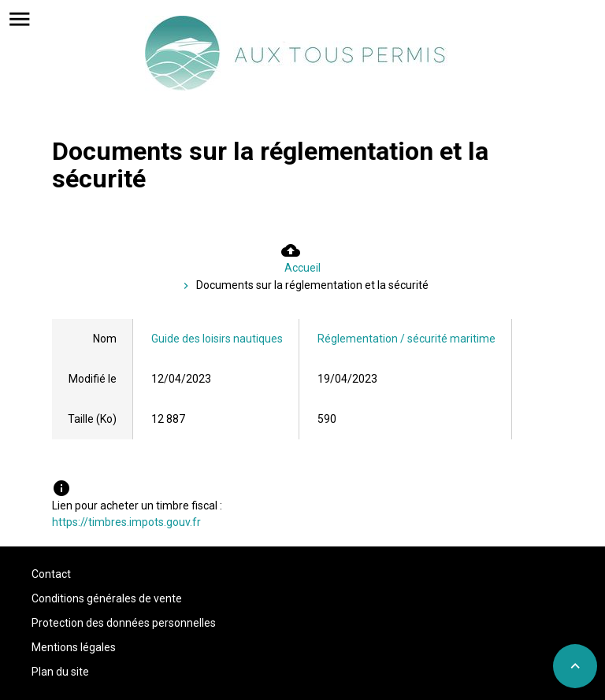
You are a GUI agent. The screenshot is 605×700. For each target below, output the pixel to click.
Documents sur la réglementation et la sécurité (312, 285)
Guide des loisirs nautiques (217, 339)
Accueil (302, 268)
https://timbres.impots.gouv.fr (126, 522)
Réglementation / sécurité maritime (406, 339)
